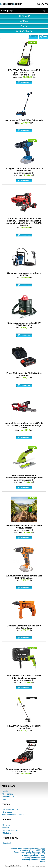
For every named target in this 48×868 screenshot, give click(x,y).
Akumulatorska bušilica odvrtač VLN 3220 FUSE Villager (24, 577)
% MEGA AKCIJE (24, 31)
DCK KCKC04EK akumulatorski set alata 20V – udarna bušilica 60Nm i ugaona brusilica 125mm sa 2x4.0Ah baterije (24, 222)
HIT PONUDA (24, 16)
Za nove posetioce (10, 809)
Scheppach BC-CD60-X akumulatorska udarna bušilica (24, 170)
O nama (6, 825)
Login (5, 791)
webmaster (42, 866)
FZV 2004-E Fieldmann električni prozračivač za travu (24, 71)
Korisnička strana (10, 797)
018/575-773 (42, 4)
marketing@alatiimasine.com (33, 860)
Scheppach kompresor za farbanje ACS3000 (24, 274)
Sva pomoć (8, 812)
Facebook (7, 843)
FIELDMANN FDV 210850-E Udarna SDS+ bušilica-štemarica (24, 677)
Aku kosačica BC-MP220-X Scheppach (24, 120)
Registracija (8, 794)
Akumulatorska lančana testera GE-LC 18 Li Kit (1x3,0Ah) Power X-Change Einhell (24, 425)
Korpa (6, 799)
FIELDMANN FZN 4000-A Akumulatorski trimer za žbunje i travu (24, 477)
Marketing (7, 833)
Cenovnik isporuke (11, 830)
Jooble (42, 861)
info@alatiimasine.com (35, 856)
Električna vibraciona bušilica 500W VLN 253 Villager (24, 627)
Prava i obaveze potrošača (14, 815)
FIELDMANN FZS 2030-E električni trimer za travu (24, 727)
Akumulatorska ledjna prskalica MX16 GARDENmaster (24, 527)
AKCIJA (24, 21)
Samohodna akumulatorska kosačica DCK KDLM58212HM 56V (24, 770)
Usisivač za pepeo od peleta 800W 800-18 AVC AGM (24, 324)
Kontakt (6, 828)
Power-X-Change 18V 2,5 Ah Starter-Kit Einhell (24, 374)
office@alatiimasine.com (34, 858)
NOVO (24, 26)
